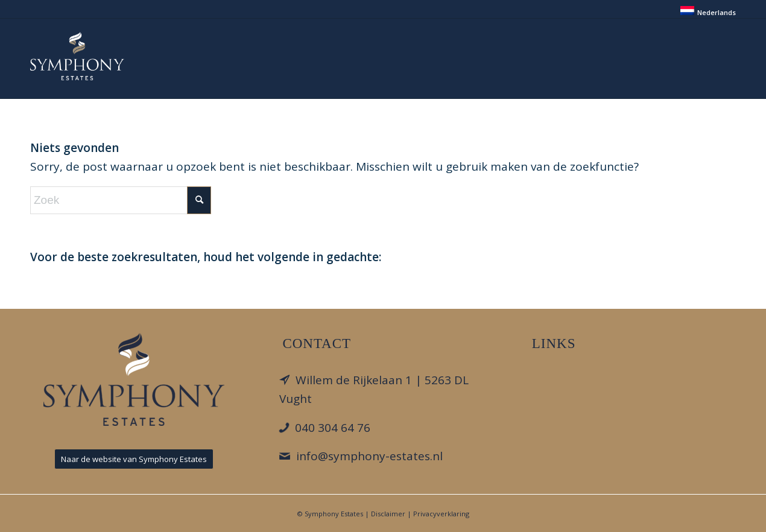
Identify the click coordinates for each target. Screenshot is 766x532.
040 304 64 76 (333, 428)
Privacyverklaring (441, 514)
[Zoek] (121, 200)
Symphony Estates (334, 514)
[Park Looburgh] (77, 56)
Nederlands (717, 12)
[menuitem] (705, 11)
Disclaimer (388, 514)
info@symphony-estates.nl (369, 456)
